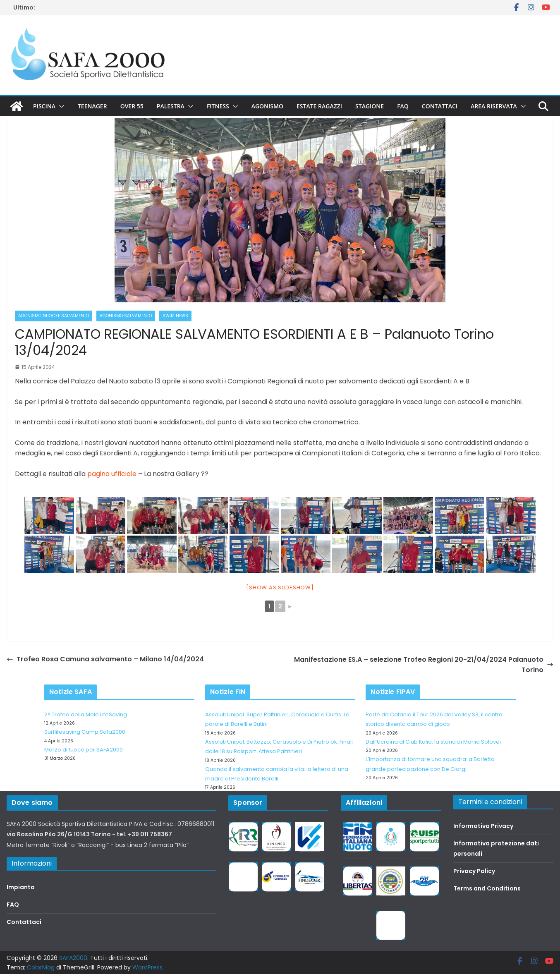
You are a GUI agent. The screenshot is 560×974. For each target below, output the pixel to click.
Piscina (44, 106)
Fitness (218, 106)
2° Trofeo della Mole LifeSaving (86, 714)
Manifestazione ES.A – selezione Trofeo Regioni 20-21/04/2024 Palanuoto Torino (424, 665)
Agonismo (267, 106)
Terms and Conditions (487, 888)
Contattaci (440, 106)
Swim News (175, 316)
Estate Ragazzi (319, 106)
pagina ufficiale (113, 474)
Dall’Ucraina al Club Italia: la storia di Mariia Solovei (433, 742)
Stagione (370, 106)
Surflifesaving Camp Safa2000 (85, 732)
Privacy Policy (474, 871)
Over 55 (132, 106)
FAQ (403, 106)
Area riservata (494, 106)
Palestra (171, 106)
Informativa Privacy (483, 826)
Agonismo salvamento (126, 316)
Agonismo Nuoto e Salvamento (54, 316)
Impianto (21, 887)
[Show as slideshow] (280, 588)
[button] (60, 106)
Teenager (92, 106)
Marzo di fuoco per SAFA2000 (84, 750)
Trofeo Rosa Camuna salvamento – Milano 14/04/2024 (105, 659)
